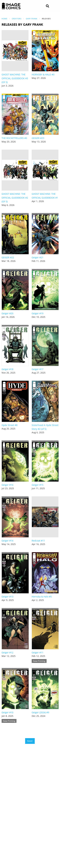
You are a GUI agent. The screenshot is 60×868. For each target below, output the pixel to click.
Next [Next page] (30, 741)
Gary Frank (32, 19)
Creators (17, 19)
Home (4, 19)
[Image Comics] (11, 6)
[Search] (47, 6)
